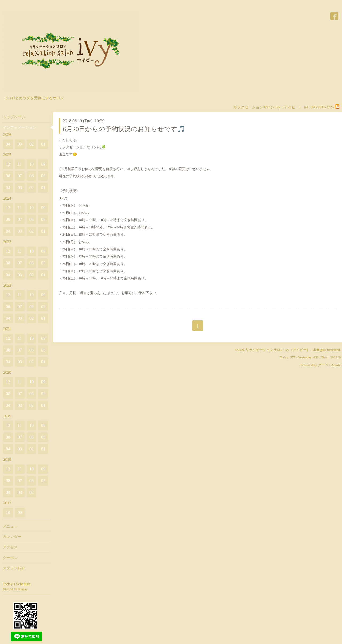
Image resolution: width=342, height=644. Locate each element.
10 (32, 164)
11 (20, 164)
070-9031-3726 (322, 107)
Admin (336, 365)
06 (32, 176)
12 (8, 164)
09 (43, 164)
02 (32, 144)
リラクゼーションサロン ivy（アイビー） (278, 350)
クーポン (10, 558)
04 (8, 144)
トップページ (14, 117)
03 (20, 144)
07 (20, 176)
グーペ (323, 365)
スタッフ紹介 (14, 568)
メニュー (10, 526)
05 (43, 176)
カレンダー (12, 537)
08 (8, 176)
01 (43, 144)
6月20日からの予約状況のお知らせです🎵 (124, 129)
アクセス (10, 547)
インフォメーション (20, 128)
